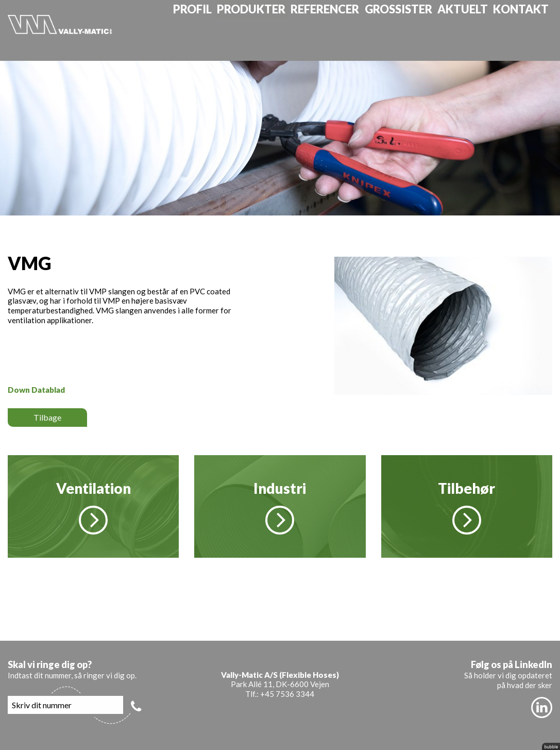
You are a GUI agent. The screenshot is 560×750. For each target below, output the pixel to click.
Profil (208, 30)
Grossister (411, 30)
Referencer (339, 30)
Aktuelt (473, 30)
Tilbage (47, 417)
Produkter (267, 30)
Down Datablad (36, 390)
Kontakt (529, 30)
